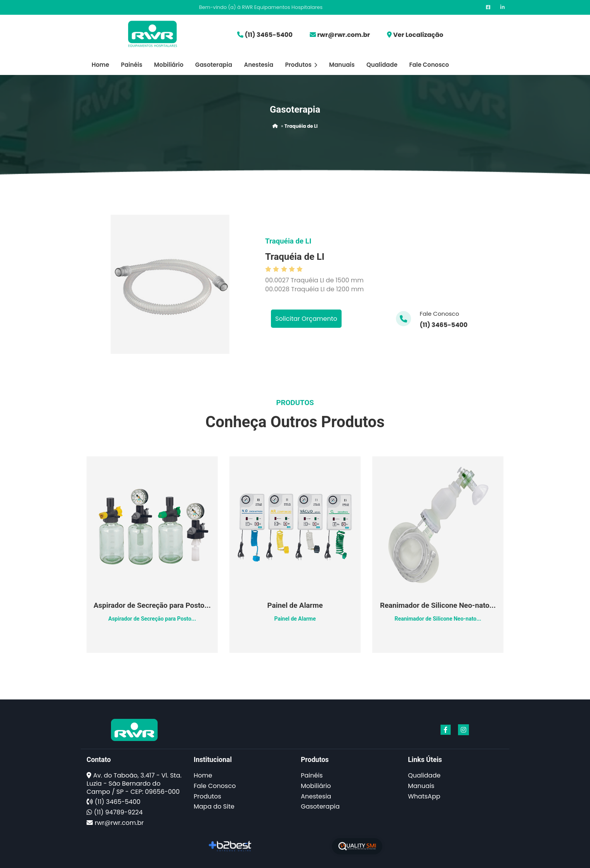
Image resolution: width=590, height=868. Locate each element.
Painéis (132, 65)
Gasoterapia (214, 65)
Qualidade (382, 65)
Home (100, 65)
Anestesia (259, 65)
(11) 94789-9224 (118, 812)
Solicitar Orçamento (306, 319)
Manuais (342, 65)
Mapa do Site (214, 806)
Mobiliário (169, 65)
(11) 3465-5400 (268, 35)
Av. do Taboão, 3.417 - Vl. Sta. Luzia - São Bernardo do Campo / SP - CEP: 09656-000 (134, 784)
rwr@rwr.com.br (344, 35)
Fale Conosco (429, 65)
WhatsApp (424, 796)
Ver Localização (418, 35)
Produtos (301, 65)
